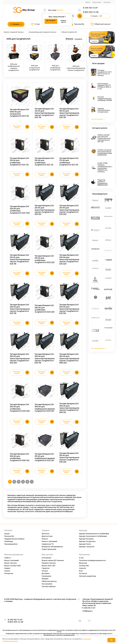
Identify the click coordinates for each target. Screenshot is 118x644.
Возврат (45, 579)
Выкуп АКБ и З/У (49, 566)
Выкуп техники (10, 563)
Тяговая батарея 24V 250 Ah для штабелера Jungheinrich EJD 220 (20, 408)
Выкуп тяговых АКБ (12, 566)
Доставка (46, 573)
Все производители (99, 348)
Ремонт (45, 539)
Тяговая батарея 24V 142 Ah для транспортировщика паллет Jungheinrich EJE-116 (45, 113)
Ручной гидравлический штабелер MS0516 (105, 99)
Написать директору (87, 576)
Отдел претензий (49, 549)
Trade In (8, 558)
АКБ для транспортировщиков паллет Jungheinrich (76, 68)
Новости (82, 568)
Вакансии (83, 563)
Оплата (45, 571)
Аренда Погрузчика (87, 541)
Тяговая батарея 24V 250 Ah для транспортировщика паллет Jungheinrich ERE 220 (69, 358)
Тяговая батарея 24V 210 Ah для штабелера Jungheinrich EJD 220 (45, 259)
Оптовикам (46, 558)
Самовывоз (46, 576)
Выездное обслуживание (52, 547)
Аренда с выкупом (87, 547)
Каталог (16, 24)
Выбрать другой (63, 21)
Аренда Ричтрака (86, 539)
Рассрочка (9, 573)
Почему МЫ (84, 566)
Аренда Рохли (85, 544)
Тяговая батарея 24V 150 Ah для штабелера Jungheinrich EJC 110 (19, 161)
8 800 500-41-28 (91, 12)
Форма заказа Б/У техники (53, 560)
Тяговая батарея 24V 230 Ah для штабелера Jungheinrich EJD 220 (45, 309)
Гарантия (46, 568)
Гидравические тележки (14, 539)
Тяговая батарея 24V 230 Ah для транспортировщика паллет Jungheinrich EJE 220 (69, 259)
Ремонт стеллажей (49, 541)
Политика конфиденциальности (92, 560)
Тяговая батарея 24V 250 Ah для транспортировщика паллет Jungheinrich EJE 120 (69, 309)
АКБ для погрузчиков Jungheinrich (34, 68)
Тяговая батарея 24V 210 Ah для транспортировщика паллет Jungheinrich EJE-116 (20, 259)
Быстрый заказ (17, 127)
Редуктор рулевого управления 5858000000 (103, 182)
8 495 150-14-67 (90, 8)
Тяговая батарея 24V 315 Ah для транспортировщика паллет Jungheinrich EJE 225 (69, 458)
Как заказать (47, 584)
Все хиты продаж (98, 119)
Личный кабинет (49, 586)
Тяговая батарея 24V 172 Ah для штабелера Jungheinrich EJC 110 (69, 161)
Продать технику (49, 563)
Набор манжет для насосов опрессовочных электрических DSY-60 (104, 138)
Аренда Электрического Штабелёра (94, 534)
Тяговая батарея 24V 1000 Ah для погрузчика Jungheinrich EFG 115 (19, 113)
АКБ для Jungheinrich (69, 32)
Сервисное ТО (48, 544)
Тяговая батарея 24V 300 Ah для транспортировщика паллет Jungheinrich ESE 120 (69, 408)
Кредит (7, 568)
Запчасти (45, 534)
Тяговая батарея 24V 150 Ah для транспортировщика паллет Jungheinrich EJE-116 (69, 113)
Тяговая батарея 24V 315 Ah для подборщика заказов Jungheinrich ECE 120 (45, 457)
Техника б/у (77, 24)
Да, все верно (51, 20)
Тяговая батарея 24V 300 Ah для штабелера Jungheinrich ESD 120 (20, 457)
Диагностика (47, 536)
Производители (11, 544)
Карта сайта (97, 2)
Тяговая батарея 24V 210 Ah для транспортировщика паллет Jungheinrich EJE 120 (45, 210)
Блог (81, 571)
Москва (61, 10)
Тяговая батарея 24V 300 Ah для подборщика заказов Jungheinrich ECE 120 (45, 408)
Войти (88, 2)
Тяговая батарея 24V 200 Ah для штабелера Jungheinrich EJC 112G (20, 210)
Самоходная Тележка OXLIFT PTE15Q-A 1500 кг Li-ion (104, 86)
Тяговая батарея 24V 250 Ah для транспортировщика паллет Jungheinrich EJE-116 (45, 358)
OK (111, 640)
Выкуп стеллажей (12, 560)
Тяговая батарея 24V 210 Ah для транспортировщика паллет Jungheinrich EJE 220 (69, 210)
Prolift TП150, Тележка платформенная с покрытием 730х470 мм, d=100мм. (105, 167)
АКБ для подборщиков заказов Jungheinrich (14, 67)
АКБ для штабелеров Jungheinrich (55, 68)
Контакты (107, 2)
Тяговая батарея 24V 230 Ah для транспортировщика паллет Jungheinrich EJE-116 (20, 309)
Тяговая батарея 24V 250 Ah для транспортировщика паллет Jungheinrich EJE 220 (20, 358)
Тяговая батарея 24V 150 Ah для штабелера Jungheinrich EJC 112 (44, 161)
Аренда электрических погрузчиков (104, 110)
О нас (35, 24)
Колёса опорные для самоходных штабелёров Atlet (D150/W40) (105, 152)
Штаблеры (9, 541)
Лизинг (7, 571)
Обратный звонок (100, 24)
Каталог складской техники (14, 32)
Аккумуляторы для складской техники (42, 32)
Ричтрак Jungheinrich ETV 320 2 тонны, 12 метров (104, 73)
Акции (7, 534)
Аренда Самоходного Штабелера (93, 536)
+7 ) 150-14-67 (88, 608)
